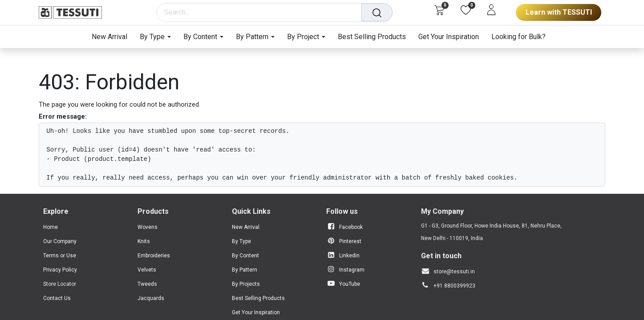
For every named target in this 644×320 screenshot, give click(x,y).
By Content (245, 256)
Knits (144, 241)
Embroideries (154, 256)
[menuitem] (113, 37)
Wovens (148, 227)
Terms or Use (60, 256)
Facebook (351, 227)
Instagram (352, 270)
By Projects (246, 284)
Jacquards (151, 298)
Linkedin (349, 256)
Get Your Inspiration (256, 312)
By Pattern (245, 270)
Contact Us (57, 298)
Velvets (147, 270)
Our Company (60, 241)
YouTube (350, 284)
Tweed (146, 284)
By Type (241, 241)
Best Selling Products (258, 298)
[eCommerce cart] (439, 10)
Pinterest (350, 241)
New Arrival (246, 227)
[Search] (378, 12)
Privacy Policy (60, 270)
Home (51, 227)
